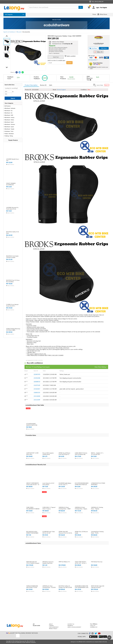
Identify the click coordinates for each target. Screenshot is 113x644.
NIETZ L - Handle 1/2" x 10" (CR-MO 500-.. (97, 454)
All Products (7, 106)
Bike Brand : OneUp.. (10, 117)
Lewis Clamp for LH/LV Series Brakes (48, 484)
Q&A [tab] (51, 85)
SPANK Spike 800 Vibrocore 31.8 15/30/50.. (66, 532)
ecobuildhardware (99, 43)
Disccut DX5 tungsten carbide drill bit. (48, 454)
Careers (51, 626)
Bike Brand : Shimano (10, 124)
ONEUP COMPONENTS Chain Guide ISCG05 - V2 (33, 484)
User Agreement (54, 627)
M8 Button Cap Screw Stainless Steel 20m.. (48, 562)
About (51, 624)
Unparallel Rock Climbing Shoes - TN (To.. (97, 532)
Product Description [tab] (31, 85)
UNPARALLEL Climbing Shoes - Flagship (97, 508)
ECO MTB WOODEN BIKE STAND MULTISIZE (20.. (82, 484)
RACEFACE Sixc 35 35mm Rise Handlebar (13, 281)
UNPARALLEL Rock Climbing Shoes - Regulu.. (81, 508)
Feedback (70, 626)
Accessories (26, 32)
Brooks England (61, 90)
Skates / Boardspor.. (10, 134)
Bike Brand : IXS (9, 113)
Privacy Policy (53, 629)
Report (107, 85)
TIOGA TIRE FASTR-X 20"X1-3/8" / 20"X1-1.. (81, 562)
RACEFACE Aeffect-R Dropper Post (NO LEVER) (65, 587)
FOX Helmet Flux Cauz (97, 562)
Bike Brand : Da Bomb (10, 108)
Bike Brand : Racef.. (9, 122)
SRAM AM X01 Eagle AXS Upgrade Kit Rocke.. (98, 587)
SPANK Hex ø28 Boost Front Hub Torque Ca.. (64, 454)
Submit (69, 63)
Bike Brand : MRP (9, 115)
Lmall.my (93, 626)
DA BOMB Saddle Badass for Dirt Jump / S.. (65, 484)
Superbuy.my (94, 627)
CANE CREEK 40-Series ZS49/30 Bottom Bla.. (81, 454)
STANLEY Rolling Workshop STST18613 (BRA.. (13, 329)
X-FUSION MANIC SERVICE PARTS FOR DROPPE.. (32, 425)
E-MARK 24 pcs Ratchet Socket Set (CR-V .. (12, 305)
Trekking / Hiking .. (9, 136)
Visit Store (104, 48)
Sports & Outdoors (9, 32)
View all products (71, 79)
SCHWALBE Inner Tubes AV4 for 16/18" (49, 532)
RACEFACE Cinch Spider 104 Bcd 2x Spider (12, 257)
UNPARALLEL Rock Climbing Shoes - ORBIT (65, 508)
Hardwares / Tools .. (9, 131)
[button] (7, 36)
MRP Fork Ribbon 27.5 (64, 562)
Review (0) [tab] (43, 85)
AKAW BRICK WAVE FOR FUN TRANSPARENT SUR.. (82, 587)
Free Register (103, 8)
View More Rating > (101, 367)
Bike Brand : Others (9, 120)
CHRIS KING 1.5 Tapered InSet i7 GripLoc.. (49, 508)
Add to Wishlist (10, 164)
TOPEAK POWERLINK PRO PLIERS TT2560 (32, 587)
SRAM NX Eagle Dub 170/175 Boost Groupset (33, 562)
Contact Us (71, 624)
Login (98, 8)
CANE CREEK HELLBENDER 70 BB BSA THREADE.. (33, 509)
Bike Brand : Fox (9, 111)
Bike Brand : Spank (9, 127)
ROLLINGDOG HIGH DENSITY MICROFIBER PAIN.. (32, 533)
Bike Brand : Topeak (10, 129)
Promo (94, 14)
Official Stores (102, 14)
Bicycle (19, 32)
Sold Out (56, 57)
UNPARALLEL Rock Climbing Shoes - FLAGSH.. (49, 587)
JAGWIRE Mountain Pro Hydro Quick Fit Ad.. (12, 208)
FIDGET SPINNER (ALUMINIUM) (11, 184)
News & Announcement (74, 627)
